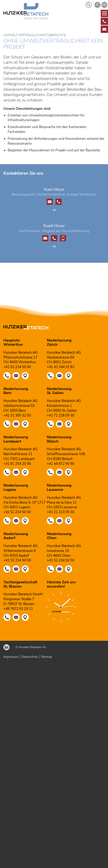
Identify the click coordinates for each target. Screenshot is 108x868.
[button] (104, 21)
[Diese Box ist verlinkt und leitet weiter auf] (104, 21)
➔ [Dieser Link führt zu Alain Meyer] (54, 210)
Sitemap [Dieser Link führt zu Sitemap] (47, 657)
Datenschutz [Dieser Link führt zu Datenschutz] (30, 657)
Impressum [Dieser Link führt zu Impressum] (11, 657)
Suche (89, 5)
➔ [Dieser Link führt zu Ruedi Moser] (54, 246)
